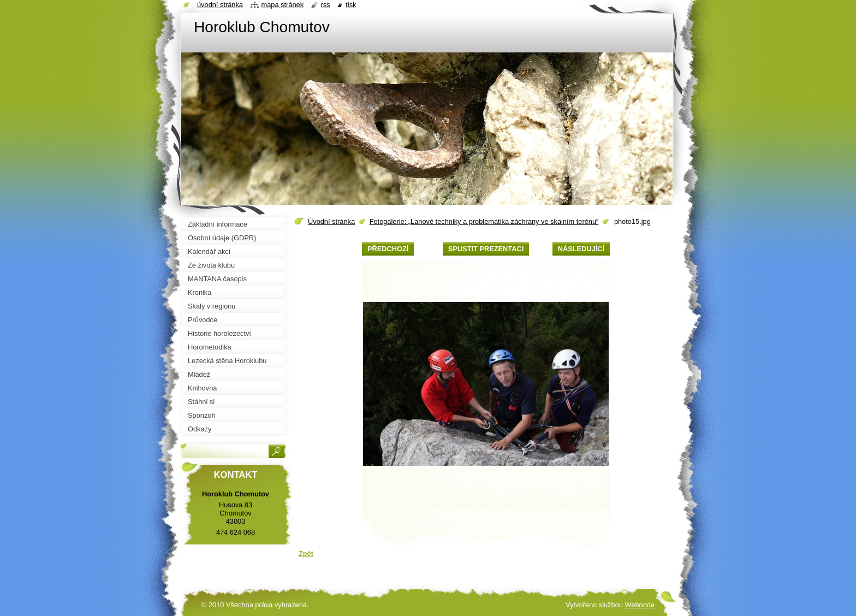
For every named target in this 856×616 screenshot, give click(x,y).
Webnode (640, 605)
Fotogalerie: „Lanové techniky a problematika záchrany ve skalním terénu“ (484, 221)
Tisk (351, 5)
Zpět (306, 553)
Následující (581, 249)
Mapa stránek (283, 5)
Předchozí (388, 249)
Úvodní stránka (331, 221)
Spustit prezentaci (486, 249)
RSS (326, 5)
